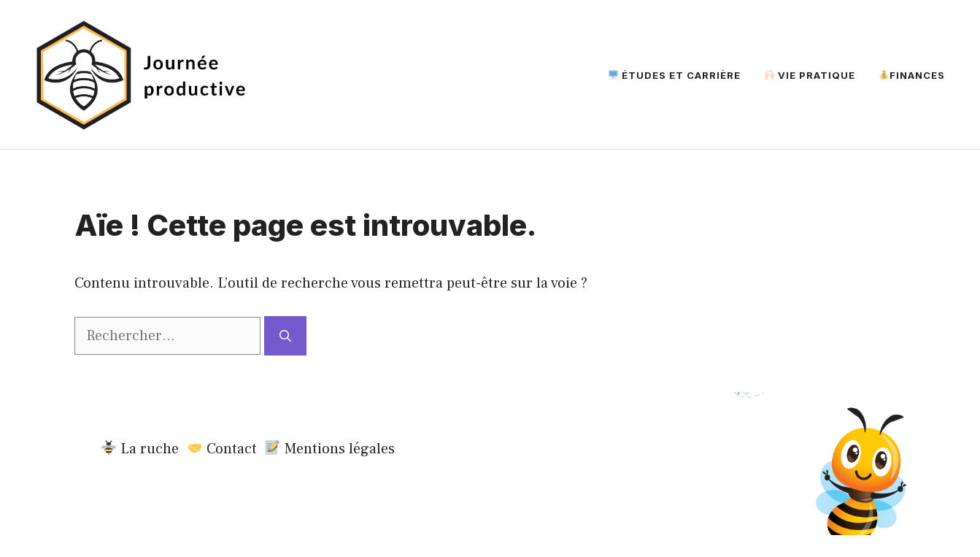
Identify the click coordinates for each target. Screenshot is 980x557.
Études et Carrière (675, 75)
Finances (912, 75)
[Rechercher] (285, 336)
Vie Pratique (810, 75)
